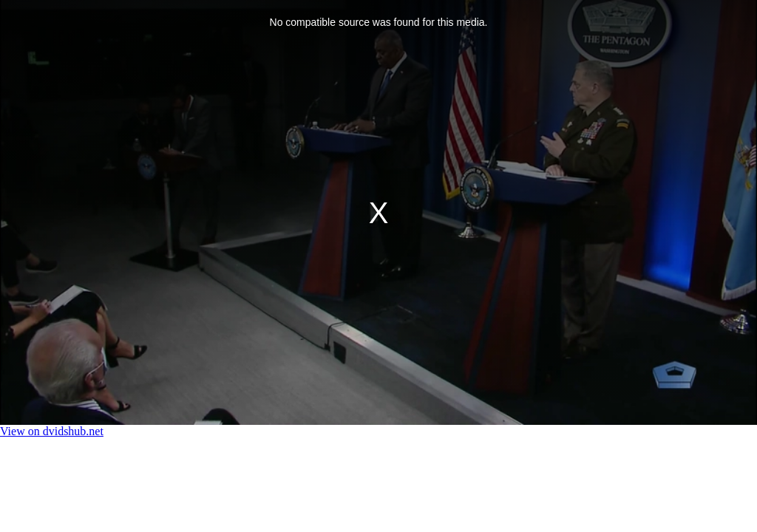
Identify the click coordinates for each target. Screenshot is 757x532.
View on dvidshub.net (52, 431)
